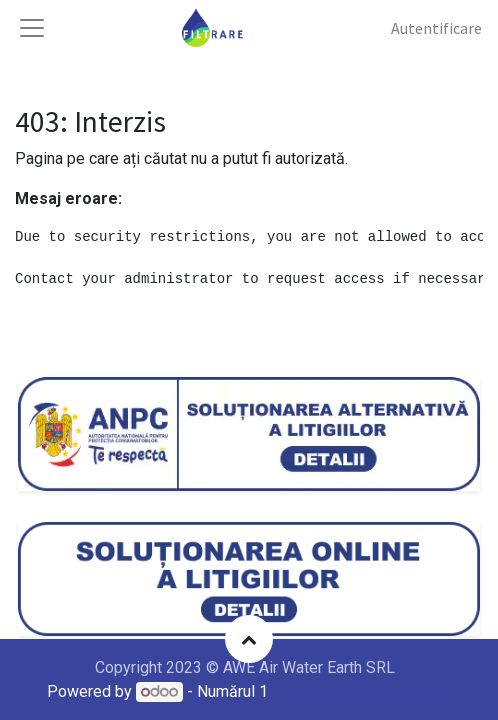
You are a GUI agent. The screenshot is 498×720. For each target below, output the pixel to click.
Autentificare (436, 28)
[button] (249, 639)
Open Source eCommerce (361, 691)
